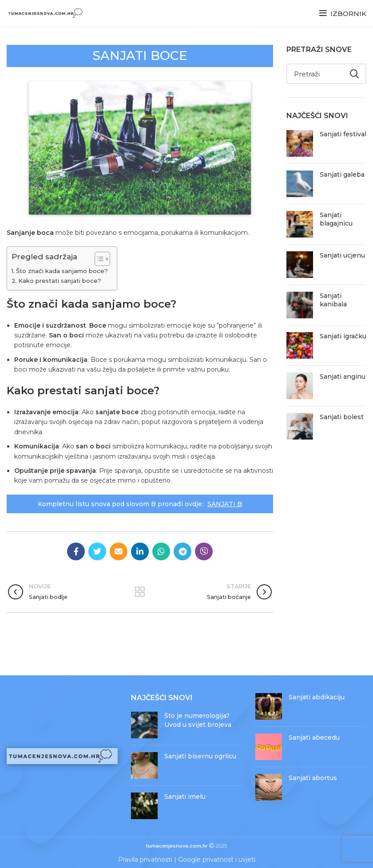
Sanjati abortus (313, 778)
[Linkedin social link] (140, 551)
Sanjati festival (343, 134)
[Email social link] (119, 551)
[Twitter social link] (97, 551)
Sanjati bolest (342, 417)
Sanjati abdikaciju (317, 697)
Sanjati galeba (342, 174)
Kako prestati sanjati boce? (60, 281)
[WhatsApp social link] (161, 551)
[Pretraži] (326, 74)
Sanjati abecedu (314, 737)
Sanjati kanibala (333, 300)
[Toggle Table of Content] (98, 259)
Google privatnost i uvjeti (217, 860)
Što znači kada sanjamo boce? (62, 271)
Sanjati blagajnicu (336, 219)
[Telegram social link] (183, 551)
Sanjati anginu (343, 377)
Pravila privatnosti (145, 860)
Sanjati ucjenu (342, 255)
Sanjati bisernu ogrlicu (200, 756)
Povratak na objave (140, 592)
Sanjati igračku (343, 336)
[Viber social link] (204, 551)
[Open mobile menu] (343, 13)
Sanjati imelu (185, 797)
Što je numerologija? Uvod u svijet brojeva (198, 720)
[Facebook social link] (76, 551)
